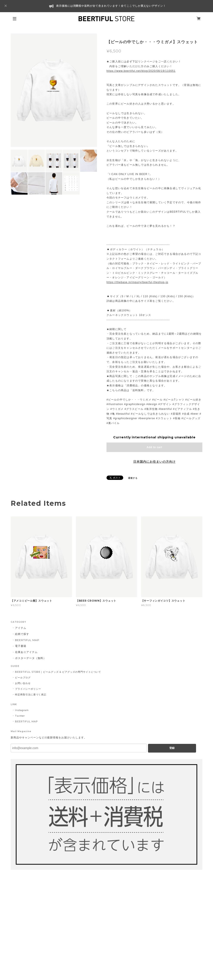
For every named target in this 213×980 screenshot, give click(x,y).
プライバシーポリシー (28, 689)
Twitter (20, 716)
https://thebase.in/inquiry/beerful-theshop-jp (137, 282)
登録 (172, 748)
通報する (133, 478)
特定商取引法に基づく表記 (31, 695)
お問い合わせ (23, 683)
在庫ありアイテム (26, 652)
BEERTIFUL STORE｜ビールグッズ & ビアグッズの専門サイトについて (58, 672)
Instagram (22, 710)
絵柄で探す (22, 634)
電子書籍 (21, 646)
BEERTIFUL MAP (27, 640)
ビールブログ (23, 678)
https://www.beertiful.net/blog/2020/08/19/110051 (141, 71)
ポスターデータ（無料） (31, 658)
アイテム (21, 628)
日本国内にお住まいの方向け (154, 462)
